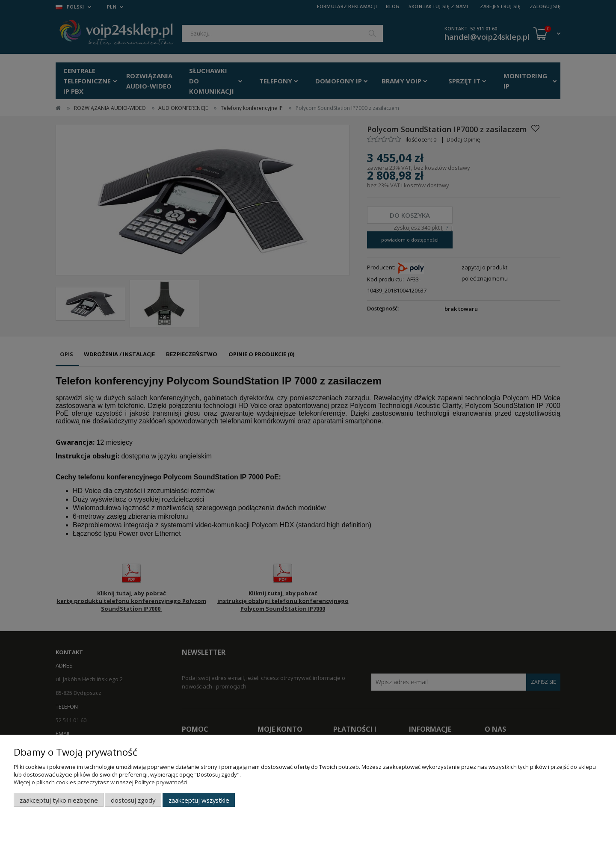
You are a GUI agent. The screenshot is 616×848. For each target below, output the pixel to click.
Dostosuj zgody (133, 800)
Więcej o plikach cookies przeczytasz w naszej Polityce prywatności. (101, 782)
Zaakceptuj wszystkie (199, 800)
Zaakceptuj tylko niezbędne (59, 800)
